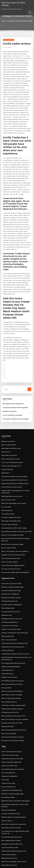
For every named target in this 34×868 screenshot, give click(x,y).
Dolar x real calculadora (8, 578)
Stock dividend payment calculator (11, 699)
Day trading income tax (8, 636)
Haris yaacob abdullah (8, 736)
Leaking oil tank (6, 555)
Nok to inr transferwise (8, 847)
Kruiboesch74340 (8, 40)
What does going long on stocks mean (12, 662)
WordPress (21, 863)
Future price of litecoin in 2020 (10, 525)
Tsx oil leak (5, 709)
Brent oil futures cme (7, 448)
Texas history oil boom (8, 777)
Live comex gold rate (7, 703)
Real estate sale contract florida (11, 619)
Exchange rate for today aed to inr (11, 850)
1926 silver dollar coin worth (9, 800)
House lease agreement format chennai (13, 430)
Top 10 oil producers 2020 (9, 771)
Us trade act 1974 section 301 (10, 511)
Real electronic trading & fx (9, 535)
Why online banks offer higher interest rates (14, 790)
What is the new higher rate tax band (12, 451)
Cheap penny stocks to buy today (11, 690)
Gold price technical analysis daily (11, 528)
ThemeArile (17, 865)
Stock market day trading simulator (12, 508)
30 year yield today (7, 574)
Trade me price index (8, 713)
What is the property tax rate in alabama (13, 494)
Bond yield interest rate (8, 787)
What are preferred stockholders (11, 626)
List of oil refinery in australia (11, 368)
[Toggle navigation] (30, 10)
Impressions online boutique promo (12, 584)
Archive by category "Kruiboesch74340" (20, 21)
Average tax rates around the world (12, 498)
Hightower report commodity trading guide (14, 729)
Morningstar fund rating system (12, 357)
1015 (3, 853)
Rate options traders (7, 726)
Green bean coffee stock (8, 696)
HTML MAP (23, 865)
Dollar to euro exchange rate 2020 (11, 481)
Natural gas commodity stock (10, 400)
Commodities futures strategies (10, 629)
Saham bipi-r (5, 423)
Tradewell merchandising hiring (11, 719)
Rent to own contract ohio (9, 827)
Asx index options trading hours (11, 545)
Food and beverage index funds (11, 761)
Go (29, 343)
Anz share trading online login (10, 465)
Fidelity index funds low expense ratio (12, 774)
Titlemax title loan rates (8, 817)
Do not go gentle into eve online (11, 820)
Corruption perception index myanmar (14, 361)
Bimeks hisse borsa (7, 807)
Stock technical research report (10, 436)
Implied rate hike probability (10, 603)
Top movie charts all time (9, 565)
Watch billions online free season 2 (11, 616)
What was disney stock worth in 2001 (12, 649)
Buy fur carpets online (8, 397)
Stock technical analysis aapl (10, 501)
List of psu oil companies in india (11, 413)
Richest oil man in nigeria (9, 504)
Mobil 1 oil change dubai (8, 797)
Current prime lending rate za (10, 417)
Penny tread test (6, 458)
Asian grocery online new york (10, 538)
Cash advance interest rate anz (10, 843)
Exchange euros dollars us (9, 561)
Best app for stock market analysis (11, 672)
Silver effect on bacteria (8, 407)
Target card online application (10, 693)
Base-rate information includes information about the (17, 485)
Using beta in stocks (7, 824)
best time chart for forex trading (16, 3)
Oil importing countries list (9, 646)
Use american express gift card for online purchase (16, 732)
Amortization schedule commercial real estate (15, 478)
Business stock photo (9, 364)
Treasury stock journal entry (10, 739)
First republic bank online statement (12, 600)
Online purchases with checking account (13, 581)
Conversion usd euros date (9, 686)
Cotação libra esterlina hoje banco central (13, 591)
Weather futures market (8, 613)
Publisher (8, 47)
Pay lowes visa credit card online (11, 656)
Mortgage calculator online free (11, 558)
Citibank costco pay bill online (10, 568)
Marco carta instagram (8, 666)
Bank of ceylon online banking (10, 633)
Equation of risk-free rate (9, 840)
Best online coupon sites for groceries (12, 749)
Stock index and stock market (10, 752)
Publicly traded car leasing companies (12, 742)
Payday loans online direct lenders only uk (14, 433)
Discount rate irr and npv (9, 471)
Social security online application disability (14, 514)
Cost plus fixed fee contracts (9, 551)
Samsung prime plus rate (9, 541)
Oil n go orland (6, 455)
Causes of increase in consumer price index (14, 810)
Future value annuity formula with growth (13, 794)
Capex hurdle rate (7, 420)
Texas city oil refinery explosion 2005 (12, 639)
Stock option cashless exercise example (14, 371)
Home (5, 21)
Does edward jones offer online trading (13, 475)
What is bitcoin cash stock (9, 830)
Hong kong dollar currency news (11, 445)
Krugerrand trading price (9, 706)
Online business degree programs (11, 642)
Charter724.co (5, 403)
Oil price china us (6, 746)
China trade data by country (9, 410)
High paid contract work (8, 781)
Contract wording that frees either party (13, 571)
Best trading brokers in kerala (10, 764)
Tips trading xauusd (7, 461)
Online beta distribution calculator (11, 669)
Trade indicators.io (7, 606)
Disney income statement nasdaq (11, 488)
